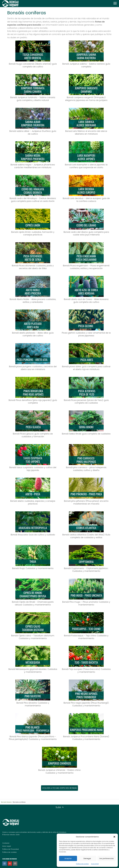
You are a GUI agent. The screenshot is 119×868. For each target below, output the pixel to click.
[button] (114, 837)
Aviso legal (95, 864)
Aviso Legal (7, 846)
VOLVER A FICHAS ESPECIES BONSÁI (59, 788)
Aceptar (68, 858)
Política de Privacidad (11, 849)
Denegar (87, 858)
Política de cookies (82, 864)
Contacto (6, 843)
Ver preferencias (106, 858)
